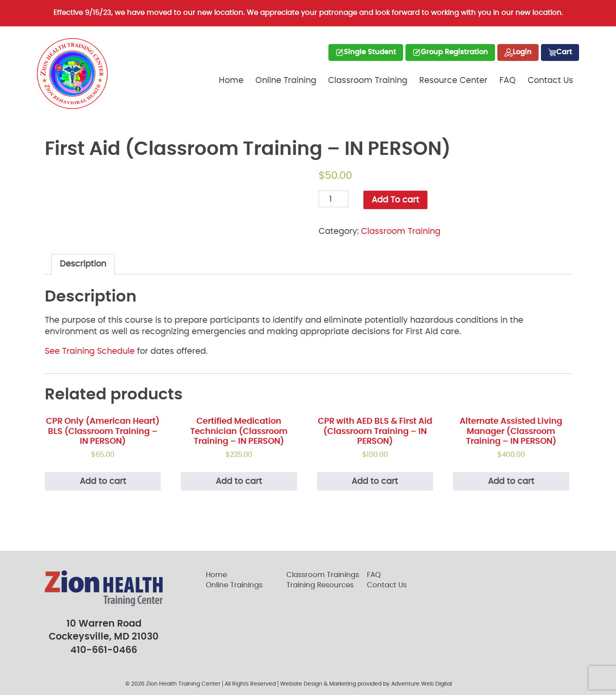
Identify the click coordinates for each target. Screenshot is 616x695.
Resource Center (453, 80)
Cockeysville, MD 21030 (104, 637)
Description (83, 264)
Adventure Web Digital (422, 684)
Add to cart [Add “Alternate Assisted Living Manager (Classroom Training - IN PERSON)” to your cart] (511, 481)
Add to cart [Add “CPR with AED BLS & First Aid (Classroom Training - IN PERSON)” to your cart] (375, 481)
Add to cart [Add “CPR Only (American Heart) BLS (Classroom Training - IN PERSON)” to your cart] (103, 481)
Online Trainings (234, 585)
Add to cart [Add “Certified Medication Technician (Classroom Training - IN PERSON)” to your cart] (239, 481)
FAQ (508, 80)
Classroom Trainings (323, 575)
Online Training (286, 80)
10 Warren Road (104, 624)
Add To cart (395, 200)
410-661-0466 (104, 650)
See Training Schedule (90, 351)
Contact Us (550, 80)
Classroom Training (368, 80)
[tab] (83, 264)
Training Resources (320, 585)
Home (231, 80)
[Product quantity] (334, 199)
